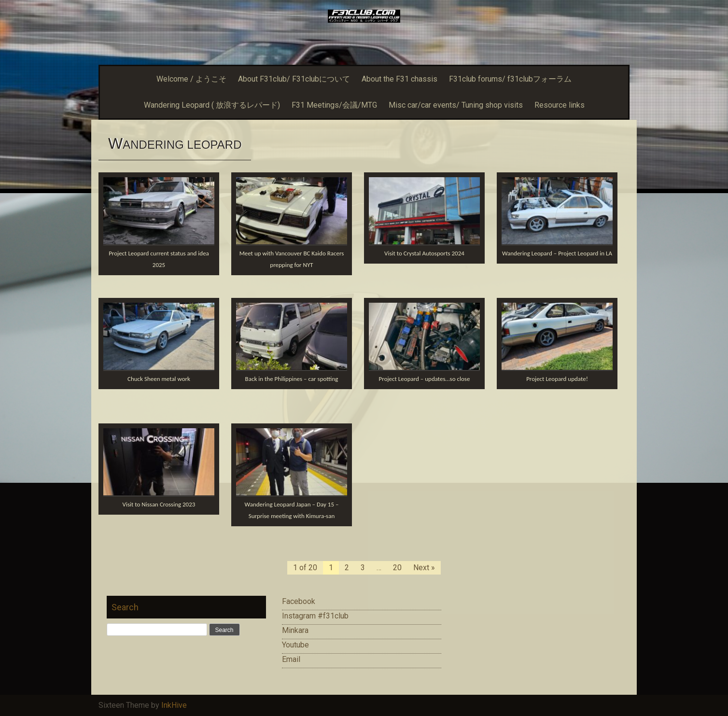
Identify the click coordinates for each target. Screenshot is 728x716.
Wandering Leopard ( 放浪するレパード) (212, 105)
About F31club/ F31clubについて (294, 79)
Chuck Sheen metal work (159, 379)
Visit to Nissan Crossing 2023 (159, 504)
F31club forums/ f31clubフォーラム (510, 79)
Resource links (560, 105)
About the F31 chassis (399, 79)
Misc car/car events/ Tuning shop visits (456, 105)
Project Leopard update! (557, 379)
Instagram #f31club (315, 616)
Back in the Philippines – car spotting (292, 379)
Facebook (299, 601)
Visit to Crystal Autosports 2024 (424, 253)
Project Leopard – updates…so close (425, 379)
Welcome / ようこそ (191, 79)
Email (291, 659)
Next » (424, 568)
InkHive (174, 705)
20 (397, 568)
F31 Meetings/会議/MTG (334, 105)
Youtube (295, 645)
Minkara (295, 630)
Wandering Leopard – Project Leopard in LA (557, 253)
